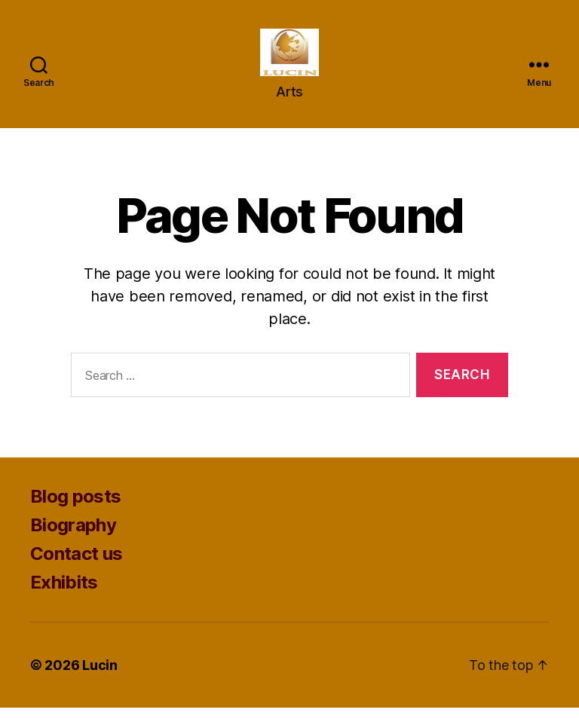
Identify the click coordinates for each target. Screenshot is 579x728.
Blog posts (75, 517)
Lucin (100, 685)
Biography (73, 545)
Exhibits (64, 603)
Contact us (76, 574)
